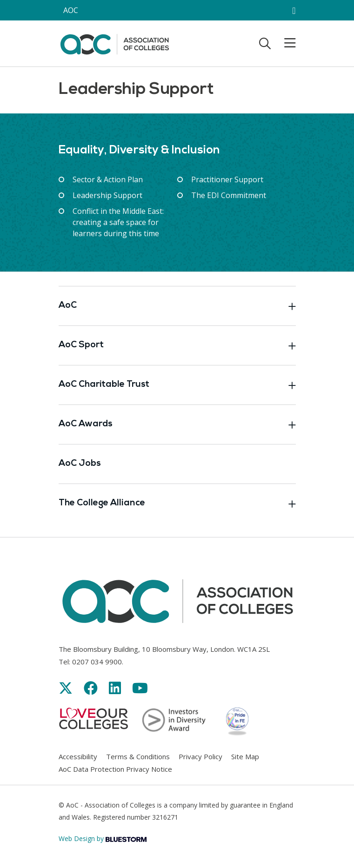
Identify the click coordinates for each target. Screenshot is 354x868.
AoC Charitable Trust (177, 385)
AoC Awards (177, 424)
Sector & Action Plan (108, 179)
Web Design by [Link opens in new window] (103, 838)
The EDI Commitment (229, 195)
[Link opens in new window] (66, 688)
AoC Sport (177, 345)
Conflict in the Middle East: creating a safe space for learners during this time (118, 222)
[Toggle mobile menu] (284, 43)
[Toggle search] (265, 43)
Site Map (245, 756)
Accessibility (78, 756)
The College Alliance (177, 504)
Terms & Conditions (138, 756)
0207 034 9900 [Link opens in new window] (97, 662)
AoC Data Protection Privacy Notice (115, 769)
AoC (177, 306)
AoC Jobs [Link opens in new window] (80, 464)
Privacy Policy (200, 756)
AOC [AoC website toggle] (71, 10)
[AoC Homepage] (114, 43)
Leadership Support (107, 195)
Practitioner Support (227, 179)
